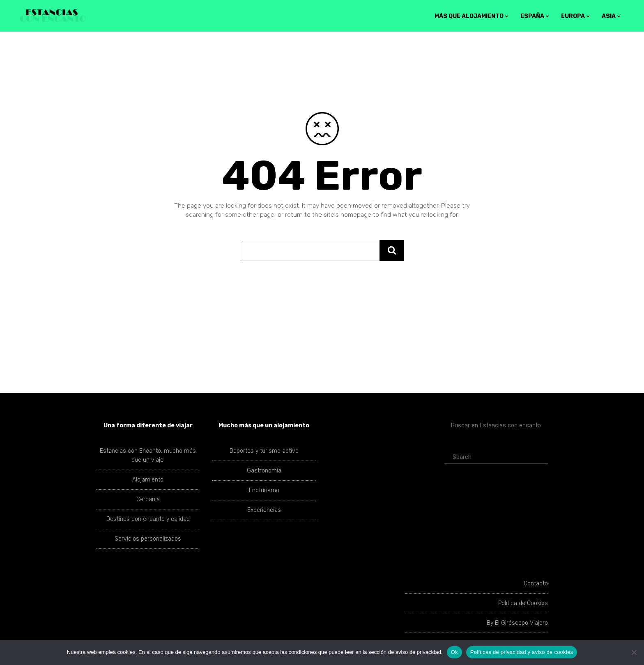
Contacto (536, 584)
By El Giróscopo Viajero (517, 623)
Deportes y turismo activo (264, 451)
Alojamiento (148, 480)
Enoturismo (264, 490)
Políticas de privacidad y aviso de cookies (522, 652)
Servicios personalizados (148, 539)
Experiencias (264, 510)
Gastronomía (264, 471)
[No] (634, 652)
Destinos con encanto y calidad (148, 519)
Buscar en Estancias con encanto (496, 425)
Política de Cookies (523, 603)
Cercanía (148, 499)
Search (459, 457)
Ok (454, 652)
